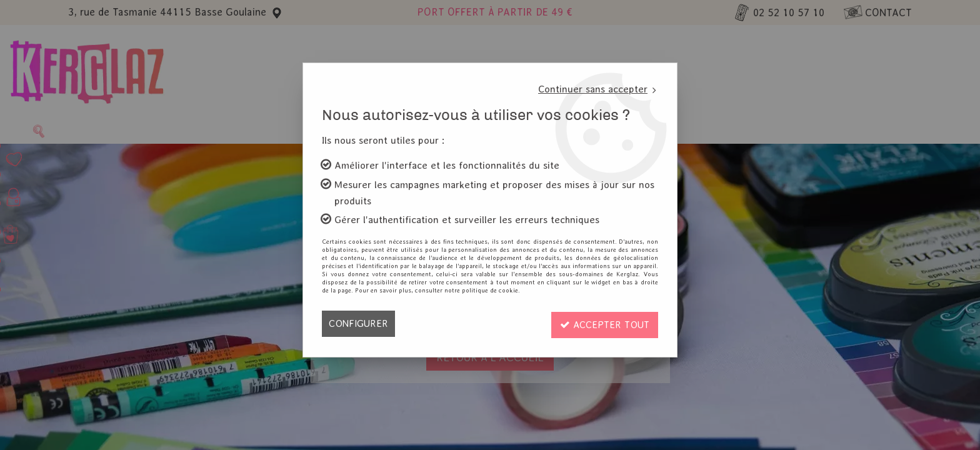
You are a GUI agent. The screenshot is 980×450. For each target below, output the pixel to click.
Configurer (358, 323)
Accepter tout (603, 323)
